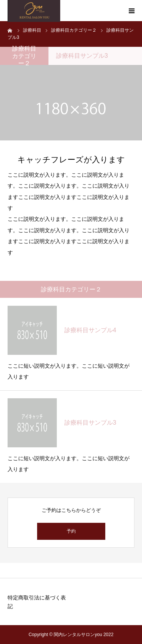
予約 (71, 531)
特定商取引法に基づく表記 (37, 602)
